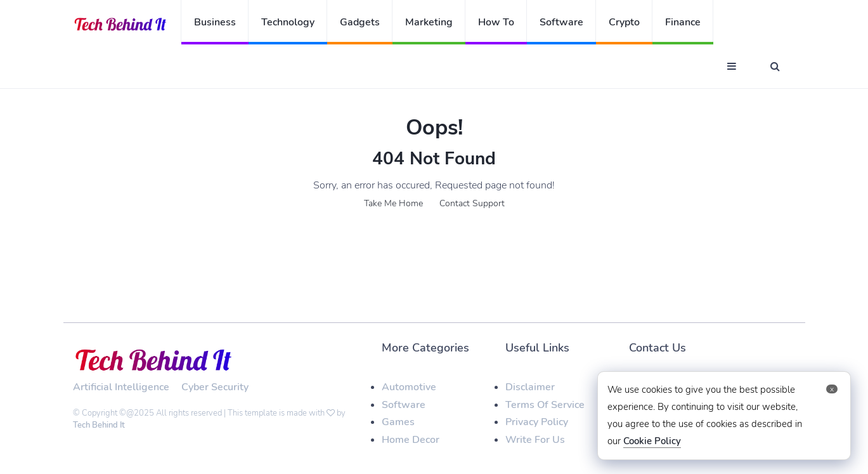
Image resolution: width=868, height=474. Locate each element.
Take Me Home (393, 203)
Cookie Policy (652, 441)
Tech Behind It (99, 425)
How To (496, 22)
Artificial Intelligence (121, 387)
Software (561, 22)
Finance (683, 22)
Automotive (409, 387)
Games (398, 422)
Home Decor (411, 440)
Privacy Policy (537, 422)
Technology (288, 22)
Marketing (429, 22)
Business (215, 22)
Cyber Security (215, 387)
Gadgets (360, 22)
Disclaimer (530, 387)
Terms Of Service (545, 405)
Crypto (624, 22)
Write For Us (535, 440)
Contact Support (472, 203)
